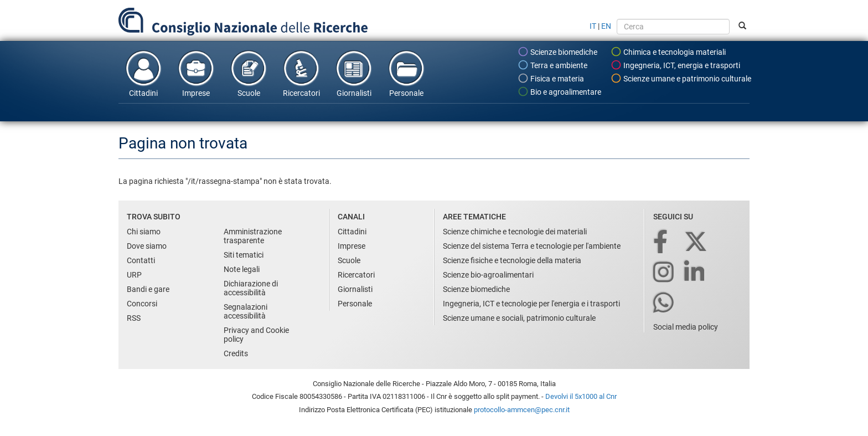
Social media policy (686, 327)
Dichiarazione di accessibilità (251, 288)
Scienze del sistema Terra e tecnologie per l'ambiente (532, 246)
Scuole (249, 73)
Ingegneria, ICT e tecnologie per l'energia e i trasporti (531, 304)
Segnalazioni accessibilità (246, 311)
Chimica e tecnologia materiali (668, 52)
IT (593, 26)
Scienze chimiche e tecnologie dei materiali (515, 232)
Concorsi (142, 304)
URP (134, 275)
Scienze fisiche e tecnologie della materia (512, 260)
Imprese (196, 73)
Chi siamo (144, 232)
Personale (406, 73)
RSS (134, 318)
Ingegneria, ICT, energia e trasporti (675, 65)
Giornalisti (354, 73)
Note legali (242, 269)
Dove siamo (147, 246)
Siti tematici (244, 255)
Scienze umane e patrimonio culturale (681, 78)
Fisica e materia (551, 78)
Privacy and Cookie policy (256, 335)
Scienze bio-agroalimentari (488, 275)
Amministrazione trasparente (253, 236)
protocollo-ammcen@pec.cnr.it (522, 410)
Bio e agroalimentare (559, 91)
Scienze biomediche (557, 52)
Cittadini (143, 73)
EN (606, 26)
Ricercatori (301, 73)
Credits (236, 353)
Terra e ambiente (552, 65)
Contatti (141, 260)
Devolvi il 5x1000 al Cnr (581, 396)
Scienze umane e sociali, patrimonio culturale (519, 318)
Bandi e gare (148, 289)
